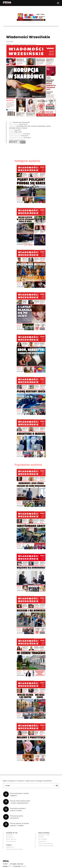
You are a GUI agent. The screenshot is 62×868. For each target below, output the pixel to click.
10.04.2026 (27, 134)
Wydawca (10, 837)
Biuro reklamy (11, 839)
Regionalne (18, 132)
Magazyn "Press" (44, 835)
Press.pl (41, 837)
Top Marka (42, 841)
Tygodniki (17, 130)
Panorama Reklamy (46, 843)
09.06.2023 (25, 136)
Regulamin (10, 847)
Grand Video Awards (46, 846)
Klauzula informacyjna (14, 849)
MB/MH (24, 866)
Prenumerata (11, 841)
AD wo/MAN (43, 839)
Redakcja (10, 835)
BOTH (11, 866)
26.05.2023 (27, 138)
